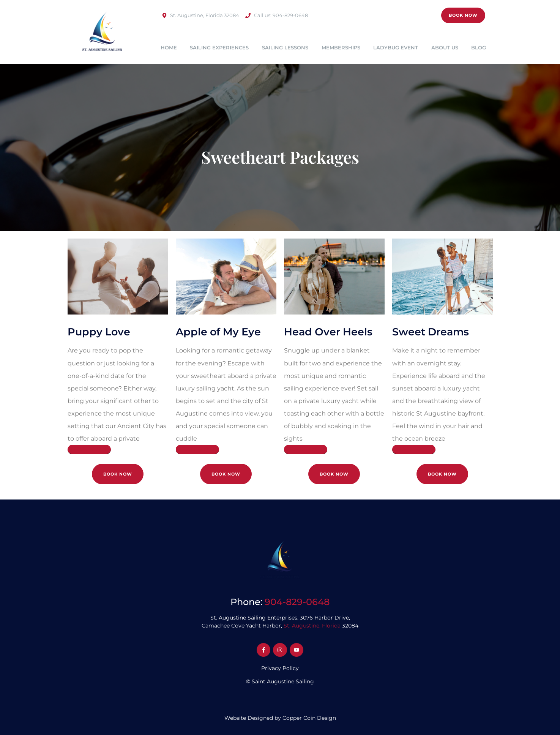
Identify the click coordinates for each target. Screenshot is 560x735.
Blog (479, 47)
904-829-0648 (297, 602)
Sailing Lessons (285, 47)
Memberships (341, 47)
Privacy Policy (280, 668)
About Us (445, 47)
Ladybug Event (396, 47)
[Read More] (89, 450)
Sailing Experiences (219, 47)
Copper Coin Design (309, 718)
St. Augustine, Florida (312, 626)
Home (169, 47)
